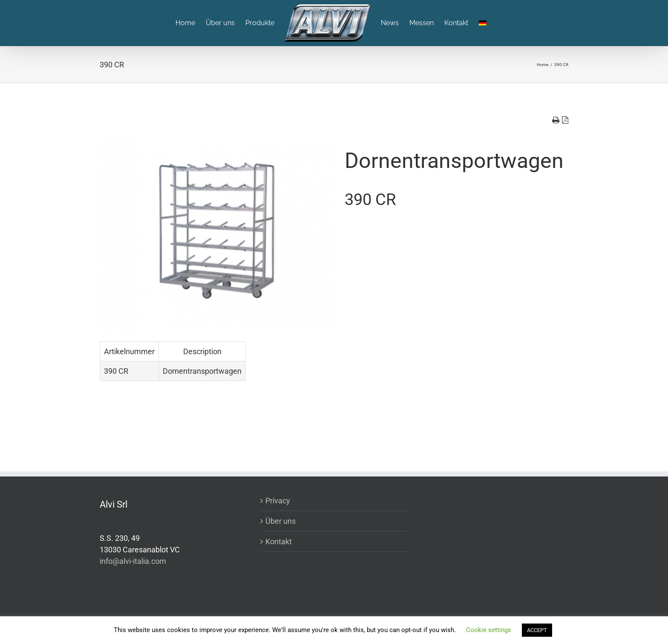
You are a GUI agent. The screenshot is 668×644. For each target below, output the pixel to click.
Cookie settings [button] (489, 630)
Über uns (281, 521)
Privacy (278, 501)
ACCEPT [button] (537, 630)
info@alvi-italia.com (133, 561)
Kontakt (279, 541)
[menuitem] (191, 23)
